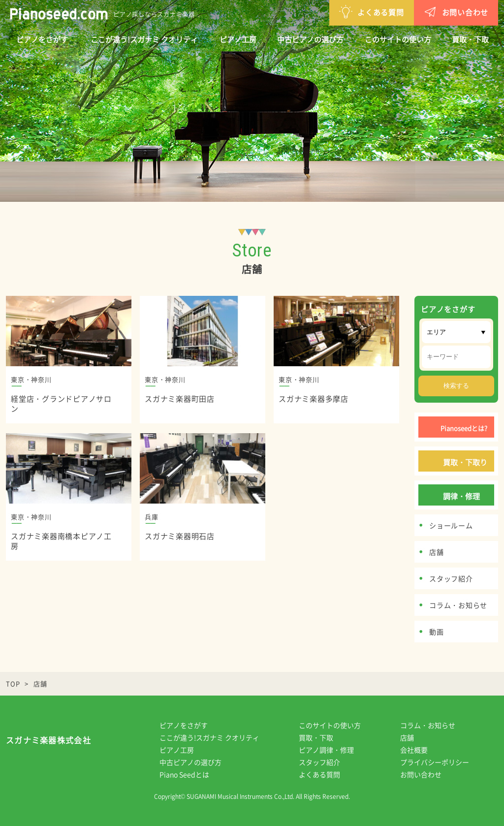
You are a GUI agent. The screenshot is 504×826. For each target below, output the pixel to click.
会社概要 (421, 750)
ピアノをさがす (42, 39)
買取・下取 (470, 39)
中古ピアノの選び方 (310, 39)
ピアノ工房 (238, 39)
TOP (13, 683)
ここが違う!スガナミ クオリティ (144, 39)
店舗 (414, 737)
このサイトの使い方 (398, 39)
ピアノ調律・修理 (333, 750)
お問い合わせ (405, 12)
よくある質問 (320, 12)
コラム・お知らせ (435, 725)
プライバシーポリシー (441, 762)
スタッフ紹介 (326, 762)
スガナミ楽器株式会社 (48, 742)
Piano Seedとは (191, 774)
